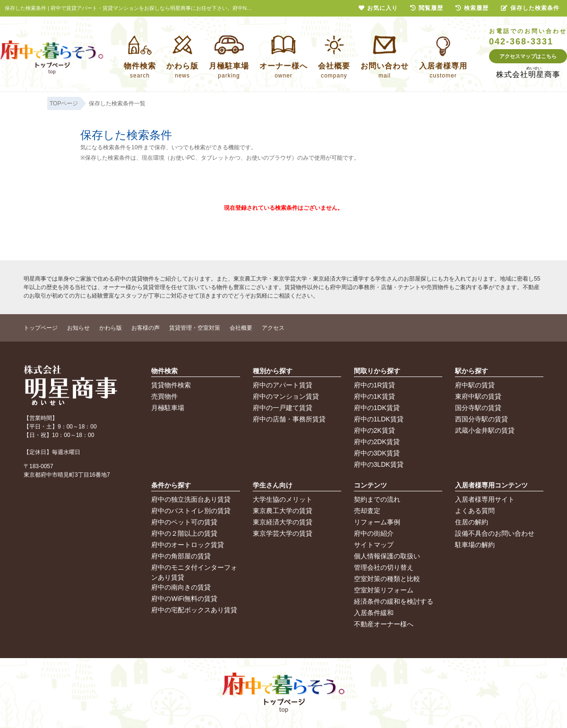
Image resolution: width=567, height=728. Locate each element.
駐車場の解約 (475, 545)
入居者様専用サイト (485, 499)
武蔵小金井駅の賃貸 (485, 430)
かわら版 (111, 328)
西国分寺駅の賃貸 (481, 419)
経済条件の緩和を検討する (394, 601)
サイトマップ (374, 545)
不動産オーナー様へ (384, 624)
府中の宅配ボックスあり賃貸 (194, 610)
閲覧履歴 (427, 8)
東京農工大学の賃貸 (283, 511)
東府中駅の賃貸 (478, 396)
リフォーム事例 (377, 522)
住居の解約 (472, 522)
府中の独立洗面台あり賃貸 (191, 499)
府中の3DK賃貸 (377, 453)
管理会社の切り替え (384, 567)
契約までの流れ (377, 499)
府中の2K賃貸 (374, 430)
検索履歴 (472, 8)
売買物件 (164, 396)
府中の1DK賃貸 (377, 408)
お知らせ (78, 328)
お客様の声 (146, 328)
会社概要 (241, 328)
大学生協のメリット (283, 499)
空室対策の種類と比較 (387, 579)
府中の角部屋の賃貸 (181, 556)
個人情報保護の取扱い (387, 556)
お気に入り (378, 8)
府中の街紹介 (374, 533)
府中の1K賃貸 (374, 396)
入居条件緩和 (374, 613)
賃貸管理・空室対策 (195, 328)
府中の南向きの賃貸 (181, 587)
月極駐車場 (168, 408)
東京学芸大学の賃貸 (283, 533)
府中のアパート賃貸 (283, 385)
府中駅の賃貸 (475, 385)
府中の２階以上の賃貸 (184, 533)
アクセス (273, 328)
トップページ (41, 328)
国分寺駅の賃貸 (478, 408)
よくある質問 (475, 511)
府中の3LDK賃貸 (379, 464)
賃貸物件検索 (171, 385)
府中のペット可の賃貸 (184, 522)
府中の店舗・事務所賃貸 (289, 419)
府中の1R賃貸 (375, 385)
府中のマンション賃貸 (286, 396)
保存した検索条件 (530, 8)
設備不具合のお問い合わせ (495, 533)
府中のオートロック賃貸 (188, 545)
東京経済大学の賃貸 (283, 522)
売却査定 (367, 511)
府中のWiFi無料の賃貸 (184, 599)
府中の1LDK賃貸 (379, 419)
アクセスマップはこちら (528, 56)
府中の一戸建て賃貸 (283, 408)
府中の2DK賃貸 (377, 442)
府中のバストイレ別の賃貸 (191, 511)
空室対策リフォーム (384, 590)
